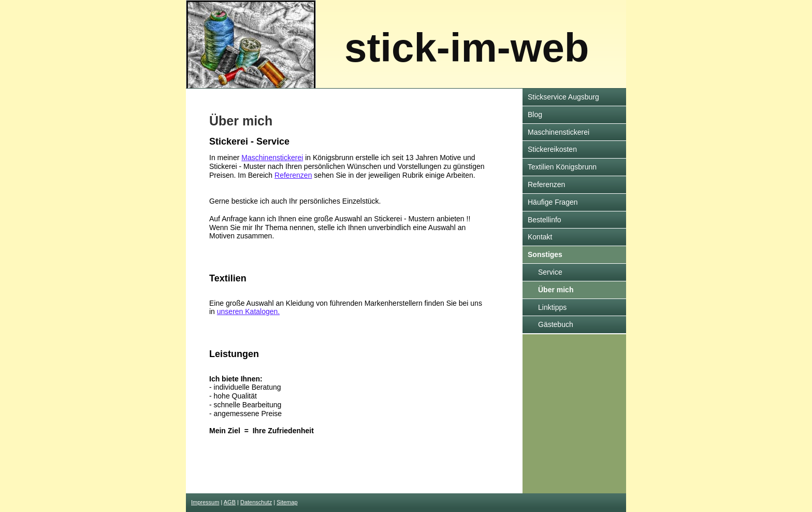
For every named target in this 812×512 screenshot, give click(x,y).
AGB (230, 502)
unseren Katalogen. (248, 311)
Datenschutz (256, 502)
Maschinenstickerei (272, 158)
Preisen (221, 175)
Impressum (205, 502)
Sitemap (287, 502)
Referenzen (293, 175)
